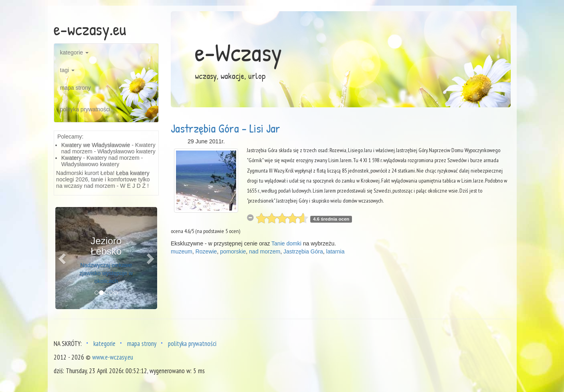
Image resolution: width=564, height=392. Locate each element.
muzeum (182, 251)
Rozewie (206, 251)
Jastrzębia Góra (303, 251)
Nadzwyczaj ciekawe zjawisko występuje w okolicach (106, 273)
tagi (67, 70)
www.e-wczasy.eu (113, 357)
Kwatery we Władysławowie (96, 145)
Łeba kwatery (133, 173)
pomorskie (233, 251)
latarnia (336, 251)
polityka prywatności (85, 109)
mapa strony (76, 88)
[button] (63, 258)
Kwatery (72, 158)
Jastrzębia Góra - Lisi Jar (225, 128)
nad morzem (265, 251)
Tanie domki (286, 243)
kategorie (74, 52)
